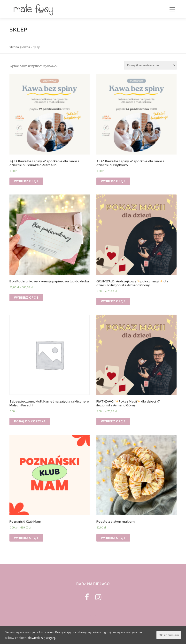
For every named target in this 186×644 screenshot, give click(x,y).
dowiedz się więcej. (42, 638)
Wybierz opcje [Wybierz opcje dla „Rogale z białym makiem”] (113, 538)
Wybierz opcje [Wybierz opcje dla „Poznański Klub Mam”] (26, 538)
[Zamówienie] (150, 65)
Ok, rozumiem (169, 635)
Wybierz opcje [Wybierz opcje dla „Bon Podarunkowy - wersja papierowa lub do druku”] (26, 298)
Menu (172, 9)
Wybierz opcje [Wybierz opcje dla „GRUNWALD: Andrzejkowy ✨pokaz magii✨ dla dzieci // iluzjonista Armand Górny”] (113, 301)
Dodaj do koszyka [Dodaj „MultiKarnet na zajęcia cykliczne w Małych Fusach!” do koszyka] (30, 421)
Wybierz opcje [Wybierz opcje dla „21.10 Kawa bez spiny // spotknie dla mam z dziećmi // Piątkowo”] (113, 181)
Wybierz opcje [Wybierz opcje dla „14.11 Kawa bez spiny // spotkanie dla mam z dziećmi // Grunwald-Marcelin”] (26, 181)
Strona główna (20, 47)
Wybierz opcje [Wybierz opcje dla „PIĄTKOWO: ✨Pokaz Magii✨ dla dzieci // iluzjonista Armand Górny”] (113, 421)
